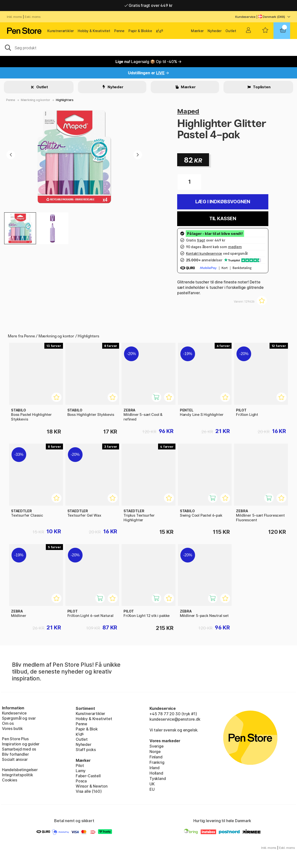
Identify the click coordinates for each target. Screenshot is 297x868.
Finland (156, 757)
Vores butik (12, 728)
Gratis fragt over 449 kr (148, 5)
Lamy (81, 771)
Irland (155, 768)
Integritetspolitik (18, 775)
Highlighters (65, 100)
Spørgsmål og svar (19, 718)
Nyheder (215, 31)
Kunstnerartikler (61, 31)
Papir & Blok (87, 729)
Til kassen (223, 219)
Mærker (197, 31)
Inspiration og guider (21, 744)
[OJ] (148, 47)
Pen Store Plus (15, 739)
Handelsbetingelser (20, 770)
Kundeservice (245, 17)
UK (152, 784)
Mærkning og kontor (36, 100)
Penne (119, 31)
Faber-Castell (88, 776)
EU (152, 789)
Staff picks (86, 750)
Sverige (157, 746)
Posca (81, 781)
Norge (155, 752)
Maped (188, 111)
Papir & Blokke (140, 31)
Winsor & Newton (92, 786)
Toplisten (261, 87)
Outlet (231, 31)
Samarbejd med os (19, 749)
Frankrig (157, 762)
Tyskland (158, 779)
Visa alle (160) (89, 791)
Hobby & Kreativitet (94, 31)
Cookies (10, 780)
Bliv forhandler (15, 754)
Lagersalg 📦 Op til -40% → (148, 62)
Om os (8, 723)
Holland (156, 773)
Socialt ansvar (15, 759)
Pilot (80, 766)
